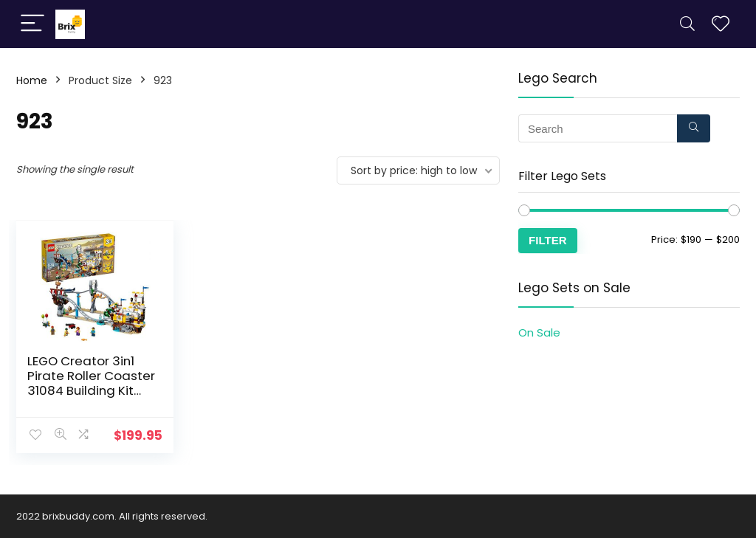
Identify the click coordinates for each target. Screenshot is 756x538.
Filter (548, 240)
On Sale (539, 332)
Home (32, 80)
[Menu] (32, 24)
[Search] (687, 24)
